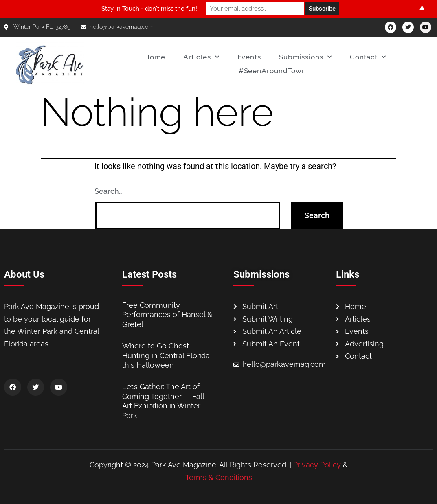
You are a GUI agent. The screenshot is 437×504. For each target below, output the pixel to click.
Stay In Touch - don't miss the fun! (149, 9)
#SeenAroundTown (273, 71)
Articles (201, 57)
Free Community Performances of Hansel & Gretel (167, 315)
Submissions (305, 57)
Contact (368, 57)
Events (249, 57)
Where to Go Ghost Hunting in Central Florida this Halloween (166, 355)
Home (155, 57)
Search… (109, 191)
